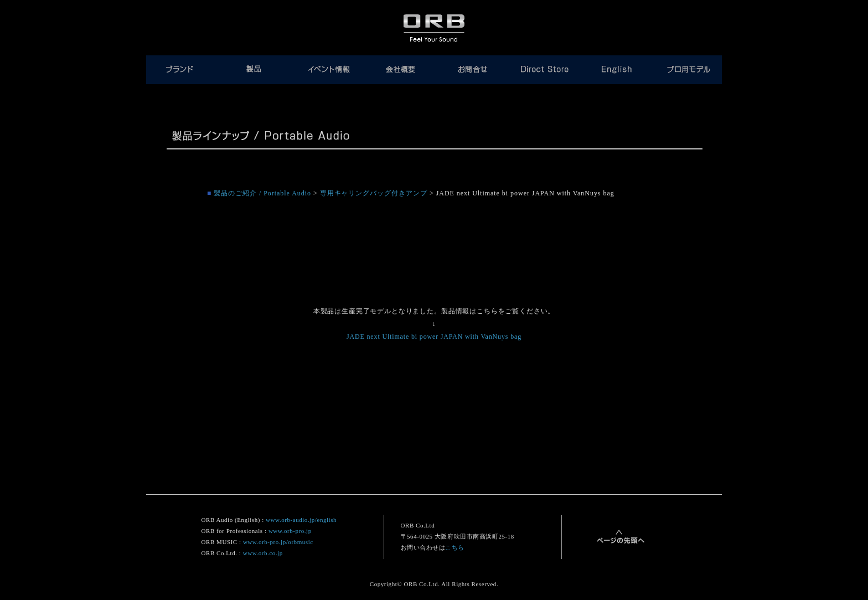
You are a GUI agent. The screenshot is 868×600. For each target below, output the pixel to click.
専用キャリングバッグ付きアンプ (374, 193)
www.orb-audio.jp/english (301, 520)
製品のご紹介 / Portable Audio (262, 193)
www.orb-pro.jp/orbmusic (278, 542)
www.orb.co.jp (263, 553)
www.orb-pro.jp (290, 531)
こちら (455, 547)
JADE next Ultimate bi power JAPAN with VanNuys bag (434, 337)
